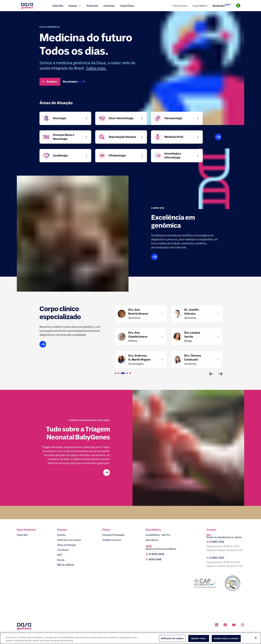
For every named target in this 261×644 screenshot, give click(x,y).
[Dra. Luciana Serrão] (192, 335)
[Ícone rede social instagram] (243, 625)
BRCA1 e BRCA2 (66, 565)
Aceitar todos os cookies (226, 638)
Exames (50, 82)
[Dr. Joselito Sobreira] (192, 312)
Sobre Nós (58, 6)
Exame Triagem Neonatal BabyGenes (89, 420)
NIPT (60, 555)
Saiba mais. (96, 68)
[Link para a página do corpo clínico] (75, 344)
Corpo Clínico (127, 6)
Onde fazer (92, 6)
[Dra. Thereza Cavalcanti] (193, 358)
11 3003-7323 (217, 542)
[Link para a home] (27, 9)
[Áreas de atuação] (218, 137)
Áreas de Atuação (67, 545)
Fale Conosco (180, 6)
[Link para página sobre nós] (186, 257)
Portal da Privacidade (113, 535)
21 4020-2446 (156, 554)
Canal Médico (200, 6)
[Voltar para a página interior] (211, 374)
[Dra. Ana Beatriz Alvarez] (138, 312)
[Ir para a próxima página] (220, 374)
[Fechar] (256, 638)
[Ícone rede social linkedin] (217, 625)
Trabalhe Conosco (112, 540)
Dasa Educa (152, 540)
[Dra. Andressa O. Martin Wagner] (140, 358)
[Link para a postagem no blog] (107, 473)
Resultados (219, 6)
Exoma (61, 560)
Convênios (109, 6)
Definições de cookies (172, 638)
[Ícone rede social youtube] (234, 625)
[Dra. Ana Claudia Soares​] (138, 335)
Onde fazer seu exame (69, 540)
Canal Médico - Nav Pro (158, 535)
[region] (130, 638)
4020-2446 (155, 559)
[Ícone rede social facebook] (225, 625)
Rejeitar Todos (199, 638)
